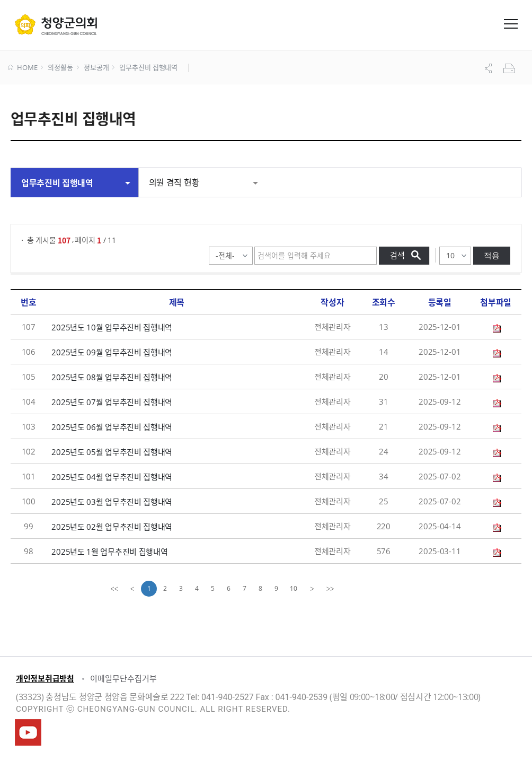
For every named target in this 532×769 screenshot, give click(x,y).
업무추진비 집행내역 (148, 68)
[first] (114, 589)
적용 (492, 255)
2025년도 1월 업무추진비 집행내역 (109, 552)
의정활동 (60, 68)
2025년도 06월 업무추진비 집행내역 (112, 427)
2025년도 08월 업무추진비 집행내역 (112, 377)
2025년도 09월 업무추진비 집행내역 (112, 352)
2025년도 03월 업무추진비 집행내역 (112, 502)
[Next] (312, 589)
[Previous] (132, 589)
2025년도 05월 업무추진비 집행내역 (112, 452)
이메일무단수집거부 (123, 678)
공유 (490, 68)
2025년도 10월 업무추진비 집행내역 (112, 327)
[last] (330, 589)
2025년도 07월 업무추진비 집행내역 (112, 402)
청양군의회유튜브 (28, 732)
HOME (23, 68)
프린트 (510, 68)
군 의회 (56, 24)
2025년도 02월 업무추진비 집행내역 (112, 527)
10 (294, 588)
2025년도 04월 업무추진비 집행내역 (112, 477)
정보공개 (96, 68)
